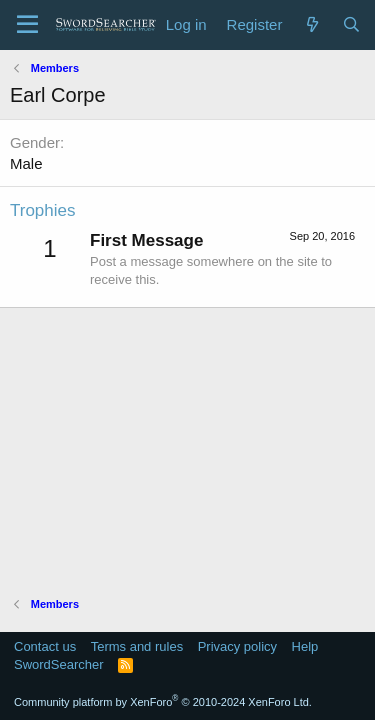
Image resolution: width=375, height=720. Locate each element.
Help (305, 646)
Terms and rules (137, 646)
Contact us (45, 646)
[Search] (351, 24)
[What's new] (311, 24)
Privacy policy (237, 646)
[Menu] (27, 25)
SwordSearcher (59, 664)
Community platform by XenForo (163, 702)
